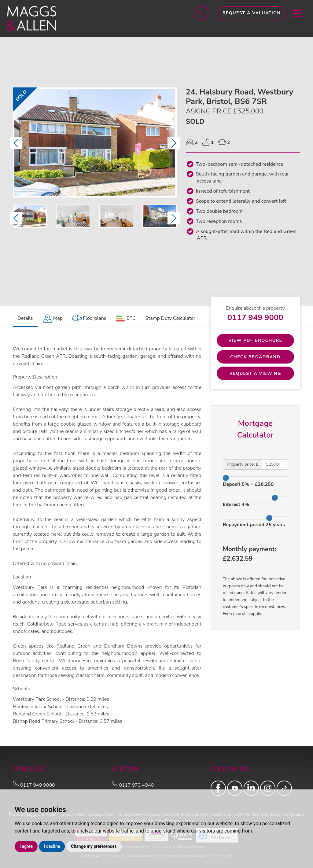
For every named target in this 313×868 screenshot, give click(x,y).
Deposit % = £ (248, 485)
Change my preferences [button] (94, 846)
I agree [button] (26, 846)
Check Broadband (255, 357)
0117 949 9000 (255, 318)
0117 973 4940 (133, 785)
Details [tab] (25, 318)
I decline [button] (52, 846)
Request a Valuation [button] (252, 13)
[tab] (53, 319)
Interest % (236, 505)
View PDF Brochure (256, 340)
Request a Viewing (255, 373)
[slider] (226, 478)
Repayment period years (254, 525)
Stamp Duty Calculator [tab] (170, 318)
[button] (16, 143)
